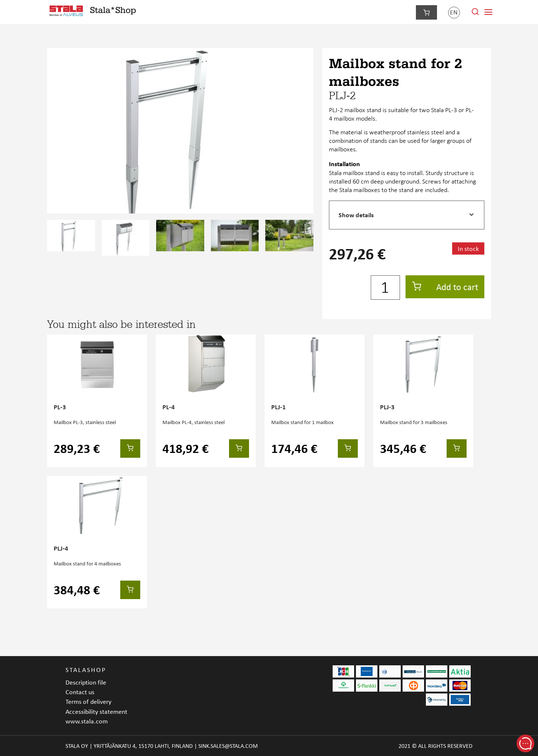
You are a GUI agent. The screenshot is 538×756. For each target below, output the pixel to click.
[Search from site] (475, 14)
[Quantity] (385, 288)
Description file (86, 682)
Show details (356, 215)
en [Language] (454, 12)
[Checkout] (426, 12)
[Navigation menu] (488, 12)
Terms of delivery (88, 701)
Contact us (80, 692)
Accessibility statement (96, 711)
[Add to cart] (130, 448)
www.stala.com (87, 721)
